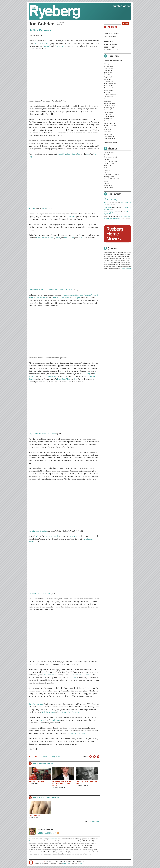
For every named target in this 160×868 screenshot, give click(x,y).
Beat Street (59, 46)
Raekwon (71, 217)
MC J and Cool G (41, 44)
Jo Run (58, 238)
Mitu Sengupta (108, 112)
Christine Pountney (110, 95)
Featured (107, 159)
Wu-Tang (32, 209)
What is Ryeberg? (111, 34)
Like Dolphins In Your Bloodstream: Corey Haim (62, 783)
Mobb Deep (62, 154)
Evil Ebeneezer (34, 594)
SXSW (74, 678)
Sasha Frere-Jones (48, 712)
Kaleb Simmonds (77, 295)
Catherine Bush (109, 117)
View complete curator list (113, 60)
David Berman (34, 704)
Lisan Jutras (108, 130)
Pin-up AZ (107, 170)
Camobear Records (51, 536)
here (89, 854)
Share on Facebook (91, 757)
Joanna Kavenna (83, 785)
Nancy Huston (126, 268)
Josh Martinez (34, 531)
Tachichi (66, 295)
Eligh (89, 374)
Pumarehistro (108, 207)
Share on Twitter (94, 757)
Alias (68, 379)
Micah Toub (107, 114)
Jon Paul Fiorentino (110, 125)
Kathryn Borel (108, 70)
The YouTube (34, 816)
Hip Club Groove (42, 238)
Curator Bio (61, 23)
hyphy (58, 720)
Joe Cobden (53, 798)
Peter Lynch (108, 64)
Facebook (105, 27)
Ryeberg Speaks (111, 50)
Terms (56, 862)
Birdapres (77, 298)
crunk (53, 720)
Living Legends (52, 376)
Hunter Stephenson (60, 787)
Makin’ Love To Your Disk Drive (60, 290)
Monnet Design (66, 863)
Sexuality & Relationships (112, 179)
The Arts (106, 183)
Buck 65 (81, 238)
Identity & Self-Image (49, 757)
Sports (106, 181)
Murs (95, 672)
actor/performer (53, 839)
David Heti (107, 92)
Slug (63, 379)
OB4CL (43, 209)
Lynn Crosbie (108, 73)
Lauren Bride (108, 134)
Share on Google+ (98, 757)
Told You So (45, 594)
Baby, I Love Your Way (110, 200)
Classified (43, 531)
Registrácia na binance (110, 198)
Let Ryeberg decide (110, 142)
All (41, 757)
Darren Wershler (109, 121)
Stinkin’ (67, 238)
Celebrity (107, 155)
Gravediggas (72, 154)
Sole (75, 379)
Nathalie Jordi (108, 88)
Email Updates (110, 36)
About (41, 862)
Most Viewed (109, 42)
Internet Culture (109, 164)
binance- (106, 203)
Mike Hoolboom (109, 68)
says (41, 704)
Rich (72, 238)
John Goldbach (109, 66)
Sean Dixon (107, 99)
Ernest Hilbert (108, 75)
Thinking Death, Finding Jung (86, 782)
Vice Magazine (76, 675)
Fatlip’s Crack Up (36, 782)
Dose (59, 379)
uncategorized (108, 185)
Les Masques (33, 841)
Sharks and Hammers (77, 733)
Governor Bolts (34, 290)
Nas (78, 154)
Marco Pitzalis (108, 86)
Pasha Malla (34, 784)
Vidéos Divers (108, 188)
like (88, 154)
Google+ (113, 27)
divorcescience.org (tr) (111, 157)
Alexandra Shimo (109, 106)
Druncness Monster (41, 298)
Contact (48, 862)
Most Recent (109, 47)
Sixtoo (52, 238)
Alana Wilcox (108, 127)
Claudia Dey (108, 101)
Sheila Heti (107, 110)
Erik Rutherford (109, 97)
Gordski (55, 298)
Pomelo (80, 863)
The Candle (52, 434)
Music (58, 757)
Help (36, 862)
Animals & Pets (109, 153)
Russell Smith (108, 90)
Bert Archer (107, 79)
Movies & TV (108, 166)
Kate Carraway (73, 712)
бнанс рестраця (109, 212)
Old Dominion (49, 675)
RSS (116, 27)
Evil (36, 536)
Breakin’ (47, 46)
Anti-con (86, 675)
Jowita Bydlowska (109, 103)
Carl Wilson (61, 712)
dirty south (43, 720)
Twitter (109, 27)
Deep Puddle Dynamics (37, 434)
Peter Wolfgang (109, 136)
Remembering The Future (112, 174)
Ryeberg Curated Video (78, 12)
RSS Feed (58, 833)
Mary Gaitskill (108, 77)
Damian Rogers (109, 108)
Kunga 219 (88, 295)
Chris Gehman (108, 81)
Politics (106, 172)
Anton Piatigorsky (109, 138)
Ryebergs (60, 25)
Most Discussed (111, 45)
